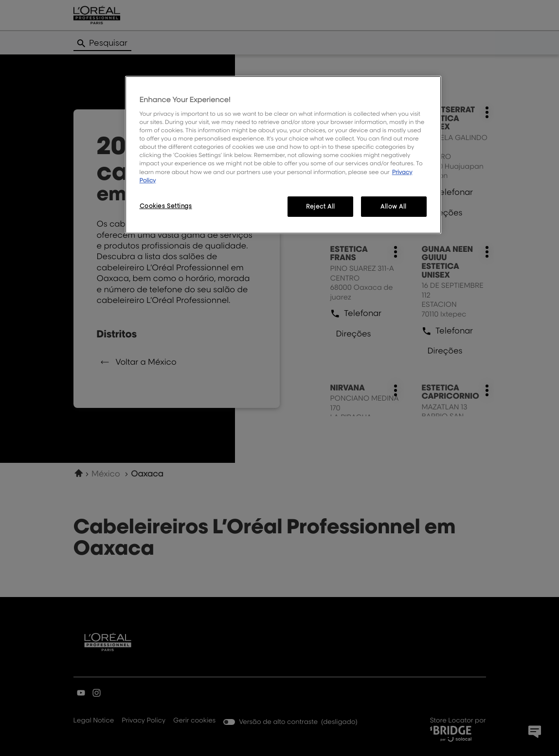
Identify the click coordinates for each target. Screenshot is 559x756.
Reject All (321, 206)
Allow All (394, 206)
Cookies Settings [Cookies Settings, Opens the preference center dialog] (166, 206)
